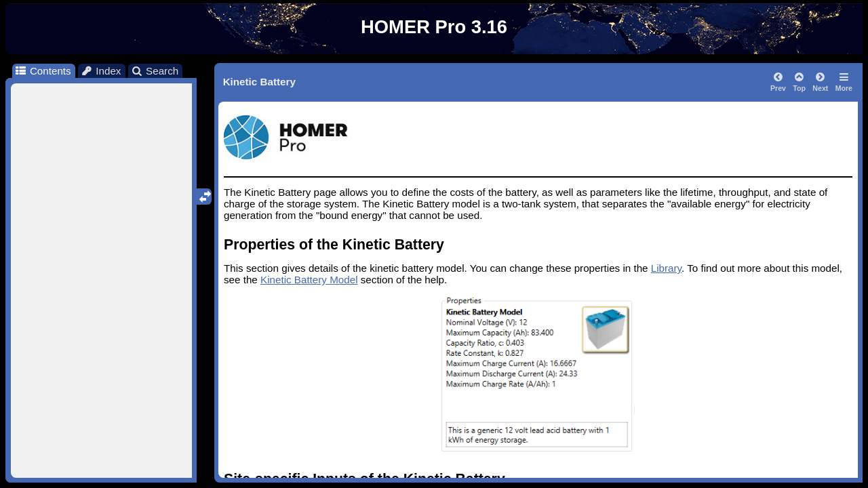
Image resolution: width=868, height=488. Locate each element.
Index (101, 71)
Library (666, 268)
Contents (42, 71)
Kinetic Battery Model (309, 280)
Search (155, 71)
